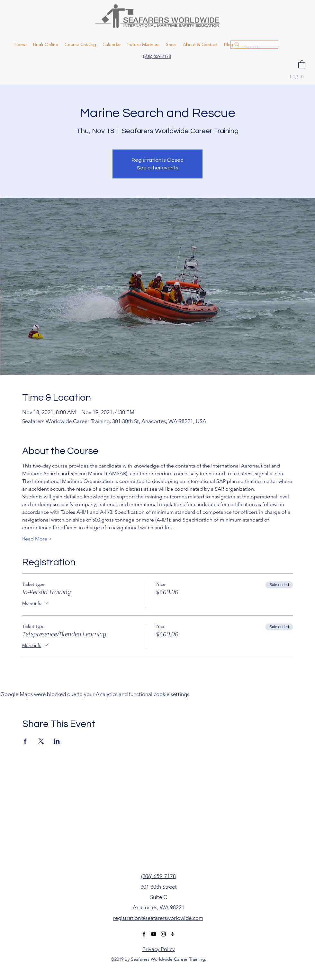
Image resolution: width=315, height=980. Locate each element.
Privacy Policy (159, 949)
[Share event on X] (41, 741)
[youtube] (154, 934)
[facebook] (144, 934)
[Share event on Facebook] (25, 741)
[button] (302, 64)
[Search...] (254, 47)
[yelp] (173, 934)
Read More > (37, 539)
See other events (158, 168)
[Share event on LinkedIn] (57, 741)
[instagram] (163, 934)
